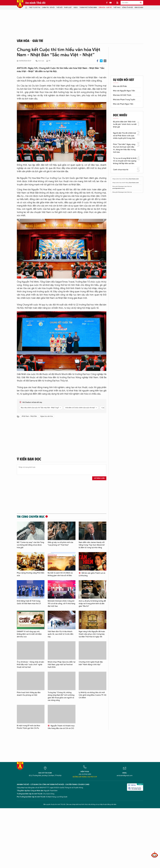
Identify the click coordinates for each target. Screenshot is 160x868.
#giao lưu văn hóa (47, 416)
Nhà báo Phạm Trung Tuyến (124, 100)
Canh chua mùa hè (121, 170)
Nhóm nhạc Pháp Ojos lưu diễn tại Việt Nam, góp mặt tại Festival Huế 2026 (62, 665)
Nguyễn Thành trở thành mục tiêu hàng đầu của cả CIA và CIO (61, 727)
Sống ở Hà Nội (128, 8)
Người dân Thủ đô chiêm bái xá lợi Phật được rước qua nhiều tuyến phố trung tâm (124, 136)
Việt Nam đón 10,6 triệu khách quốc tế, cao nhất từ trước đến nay (61, 634)
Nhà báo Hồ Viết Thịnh (122, 95)
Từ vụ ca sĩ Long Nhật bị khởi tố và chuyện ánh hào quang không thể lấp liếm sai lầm (125, 161)
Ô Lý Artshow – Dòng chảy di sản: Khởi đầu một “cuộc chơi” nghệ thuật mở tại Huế (30, 665)
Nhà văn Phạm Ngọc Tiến (123, 104)
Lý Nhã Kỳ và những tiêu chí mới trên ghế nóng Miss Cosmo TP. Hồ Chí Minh (92, 695)
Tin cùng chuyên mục (31, 517)
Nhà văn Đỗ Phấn (120, 86)
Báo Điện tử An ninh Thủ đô (20, 4)
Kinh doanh (139, 8)
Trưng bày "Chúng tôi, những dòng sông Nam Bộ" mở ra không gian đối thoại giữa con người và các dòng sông (61, 696)
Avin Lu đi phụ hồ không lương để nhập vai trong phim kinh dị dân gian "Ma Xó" (92, 604)
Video (76, 8)
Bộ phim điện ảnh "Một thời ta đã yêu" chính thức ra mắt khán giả (125, 124)
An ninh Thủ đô (35, 3)
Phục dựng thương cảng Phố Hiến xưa (31, 574)
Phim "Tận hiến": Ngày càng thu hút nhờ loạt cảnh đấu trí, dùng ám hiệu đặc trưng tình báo (124, 148)
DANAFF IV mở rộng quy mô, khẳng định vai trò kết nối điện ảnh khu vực (29, 634)
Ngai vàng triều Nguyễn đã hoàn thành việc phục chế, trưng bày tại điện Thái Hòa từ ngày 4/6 (92, 634)
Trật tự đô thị (35, 8)
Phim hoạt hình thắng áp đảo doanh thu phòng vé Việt (29, 694)
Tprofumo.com (134, 179)
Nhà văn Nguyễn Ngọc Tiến (124, 91)
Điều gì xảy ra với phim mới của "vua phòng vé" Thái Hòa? (60, 544)
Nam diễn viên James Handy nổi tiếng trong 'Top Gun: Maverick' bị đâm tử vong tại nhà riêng (92, 545)
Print (105, 61)
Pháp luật (68, 8)
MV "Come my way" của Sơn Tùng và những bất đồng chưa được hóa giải (30, 545)
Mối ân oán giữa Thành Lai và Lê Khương (92, 574)
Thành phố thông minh (88, 8)
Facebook (97, 61)
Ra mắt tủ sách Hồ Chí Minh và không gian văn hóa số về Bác (60, 574)
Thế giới (59, 8)
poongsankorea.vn (119, 188)
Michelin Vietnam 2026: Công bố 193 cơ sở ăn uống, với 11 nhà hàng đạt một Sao (61, 604)
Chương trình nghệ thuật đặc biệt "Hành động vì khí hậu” (91, 663)
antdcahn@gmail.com (125, 776)
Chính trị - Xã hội (48, 8)
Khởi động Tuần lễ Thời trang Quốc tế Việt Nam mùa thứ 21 (29, 602)
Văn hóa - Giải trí (105, 8)
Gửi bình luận (99, 478)
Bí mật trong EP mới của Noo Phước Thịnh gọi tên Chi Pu (28, 727)
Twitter (101, 61)
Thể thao (117, 8)
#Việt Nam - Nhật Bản (29, 416)
